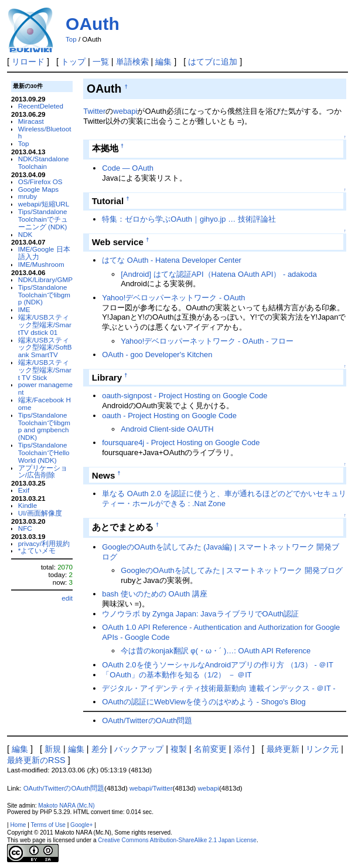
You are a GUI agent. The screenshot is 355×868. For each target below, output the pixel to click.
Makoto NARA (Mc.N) (66, 806)
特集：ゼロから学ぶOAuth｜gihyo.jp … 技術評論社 (189, 219)
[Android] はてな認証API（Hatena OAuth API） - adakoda (219, 274)
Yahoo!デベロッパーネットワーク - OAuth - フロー (207, 341)
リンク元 (322, 749)
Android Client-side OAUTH (167, 429)
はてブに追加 (213, 62)
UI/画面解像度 (40, 513)
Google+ (81, 825)
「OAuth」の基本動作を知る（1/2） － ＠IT (177, 675)
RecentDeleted (41, 106)
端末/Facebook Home (45, 404)
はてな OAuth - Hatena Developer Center (172, 260)
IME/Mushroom (41, 264)
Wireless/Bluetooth (45, 133)
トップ (73, 62)
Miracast (31, 121)
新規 (53, 749)
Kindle (28, 505)
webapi (125, 111)
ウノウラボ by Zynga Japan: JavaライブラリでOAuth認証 (200, 614)
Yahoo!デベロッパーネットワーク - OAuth (173, 298)
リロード (28, 62)
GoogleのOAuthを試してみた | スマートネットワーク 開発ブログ (232, 570)
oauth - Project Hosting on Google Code (169, 416)
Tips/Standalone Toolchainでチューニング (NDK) (43, 219)
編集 (163, 62)
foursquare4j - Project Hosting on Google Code (181, 443)
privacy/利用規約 (44, 543)
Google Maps (38, 189)
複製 (179, 749)
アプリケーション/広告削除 (43, 472)
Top (71, 39)
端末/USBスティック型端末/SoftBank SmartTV (45, 347)
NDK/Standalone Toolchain (44, 162)
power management (45, 388)
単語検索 (132, 62)
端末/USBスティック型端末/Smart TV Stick (45, 370)
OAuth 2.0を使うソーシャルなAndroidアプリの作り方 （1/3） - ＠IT (218, 665)
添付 (242, 749)
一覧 (101, 62)
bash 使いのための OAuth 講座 (155, 594)
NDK (25, 234)
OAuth (93, 24)
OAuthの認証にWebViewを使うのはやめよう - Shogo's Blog (204, 702)
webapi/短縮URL (44, 204)
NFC (25, 528)
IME (24, 309)
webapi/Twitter (151, 788)
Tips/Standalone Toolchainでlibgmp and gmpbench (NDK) (44, 426)
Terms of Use (48, 825)
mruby (28, 196)
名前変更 (210, 749)
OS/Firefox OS (40, 182)
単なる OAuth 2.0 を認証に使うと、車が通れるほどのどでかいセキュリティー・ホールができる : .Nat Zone (224, 499)
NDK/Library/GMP (45, 279)
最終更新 (283, 749)
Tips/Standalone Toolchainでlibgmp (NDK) (44, 295)
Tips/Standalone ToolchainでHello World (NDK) (44, 452)
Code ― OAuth (128, 168)
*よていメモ (37, 550)
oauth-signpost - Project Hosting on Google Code (185, 396)
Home (18, 825)
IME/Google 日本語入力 (44, 253)
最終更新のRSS (36, 760)
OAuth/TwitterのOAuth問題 (147, 720)
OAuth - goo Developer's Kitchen (157, 355)
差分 (100, 749)
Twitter (94, 111)
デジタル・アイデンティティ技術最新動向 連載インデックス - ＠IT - (219, 688)
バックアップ (139, 749)
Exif (24, 490)
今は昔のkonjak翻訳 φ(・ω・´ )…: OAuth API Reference (216, 651)
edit (67, 598)
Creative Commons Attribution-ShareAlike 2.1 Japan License (177, 840)
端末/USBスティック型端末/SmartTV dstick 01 (45, 325)
